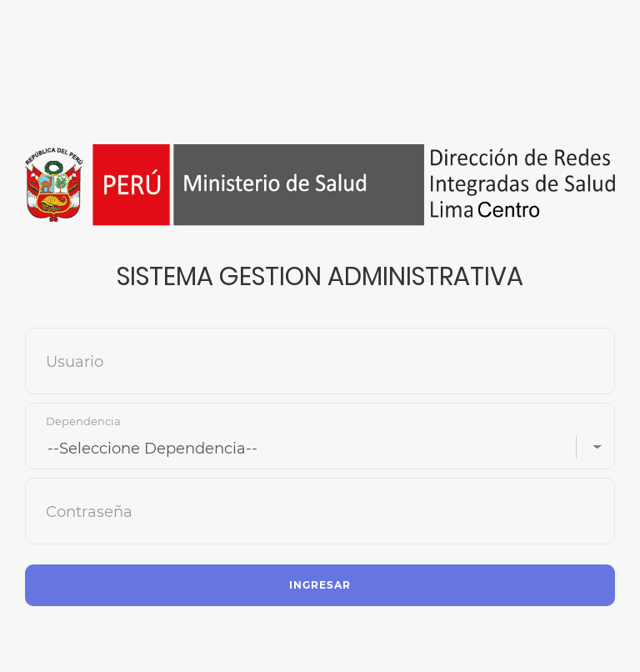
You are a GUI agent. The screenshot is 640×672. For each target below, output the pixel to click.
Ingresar (320, 585)
